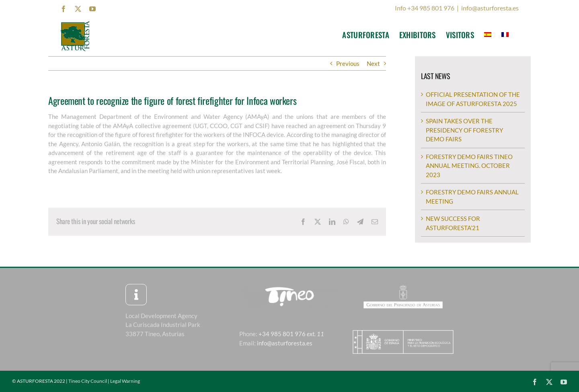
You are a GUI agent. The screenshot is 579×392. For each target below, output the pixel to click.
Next (373, 63)
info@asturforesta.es (490, 8)
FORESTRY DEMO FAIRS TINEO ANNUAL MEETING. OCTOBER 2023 (469, 166)
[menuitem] (488, 35)
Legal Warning (125, 381)
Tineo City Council (88, 381)
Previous (348, 63)
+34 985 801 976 (291, 334)
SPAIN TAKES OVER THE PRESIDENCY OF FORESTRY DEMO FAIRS (464, 130)
